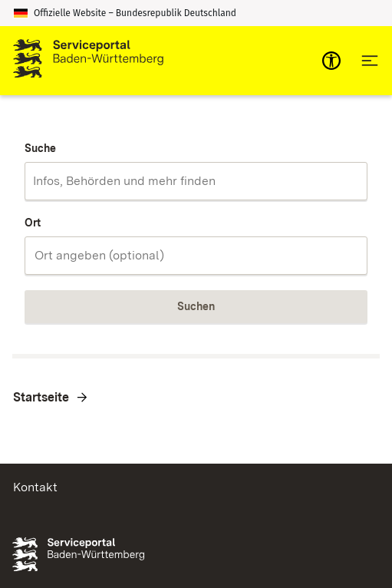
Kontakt (35, 487)
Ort (33, 223)
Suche (40, 148)
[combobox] (196, 181)
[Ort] (196, 256)
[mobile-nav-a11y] (331, 61)
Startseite (41, 397)
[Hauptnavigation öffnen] (370, 61)
